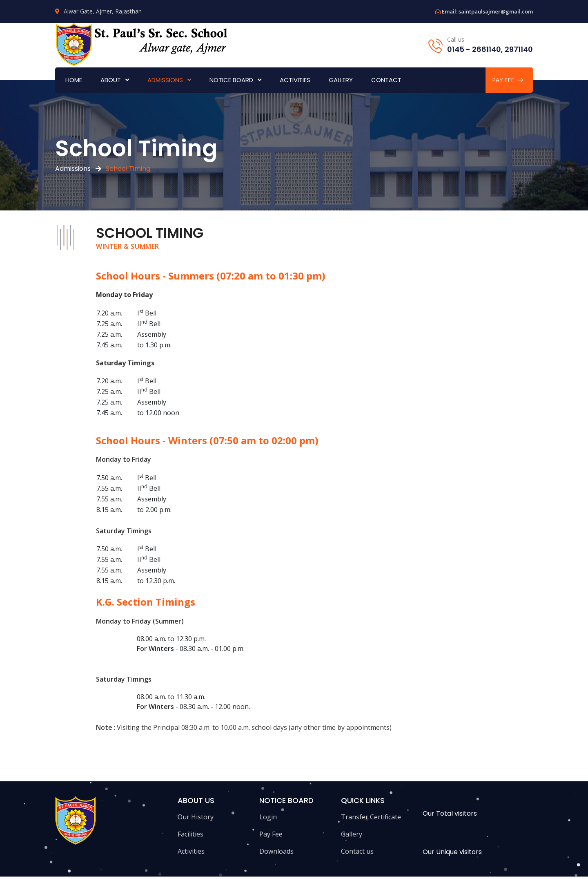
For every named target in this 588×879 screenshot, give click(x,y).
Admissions (165, 80)
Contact (386, 80)
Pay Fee (271, 834)
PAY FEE (508, 80)
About (111, 80)
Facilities (190, 834)
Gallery (341, 80)
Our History (196, 817)
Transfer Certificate (371, 817)
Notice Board (231, 80)
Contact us (357, 851)
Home (74, 80)
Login (268, 817)
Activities (295, 80)
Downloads (276, 851)
